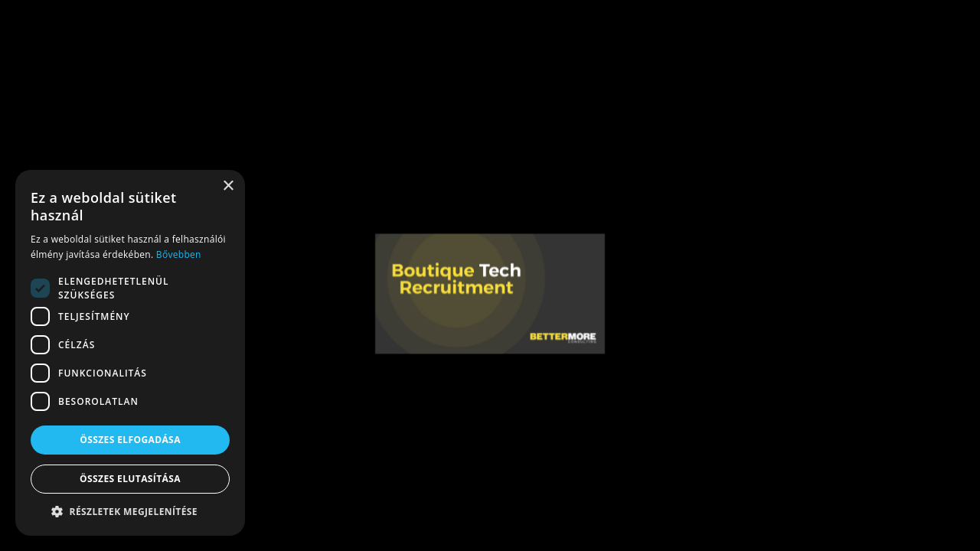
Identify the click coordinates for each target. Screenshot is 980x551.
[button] (130, 512)
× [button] (228, 186)
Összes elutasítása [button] (130, 479)
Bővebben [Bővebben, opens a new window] (179, 254)
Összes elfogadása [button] (130, 440)
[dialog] (130, 353)
